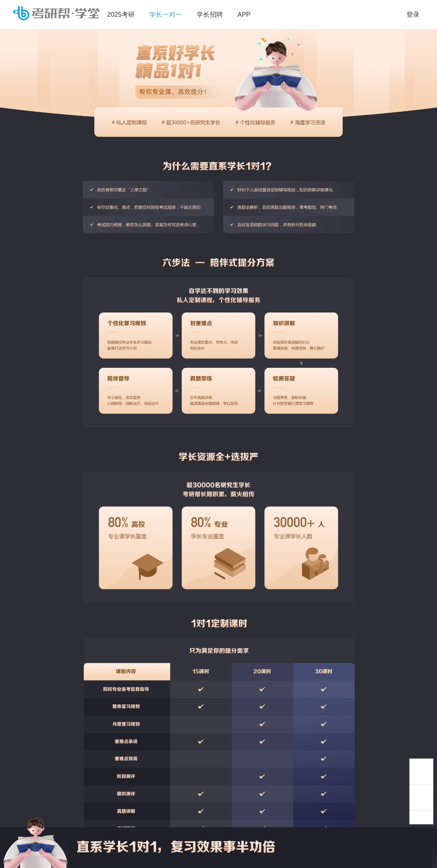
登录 (413, 15)
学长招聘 (210, 15)
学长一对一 (166, 15)
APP (244, 15)
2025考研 (121, 15)
